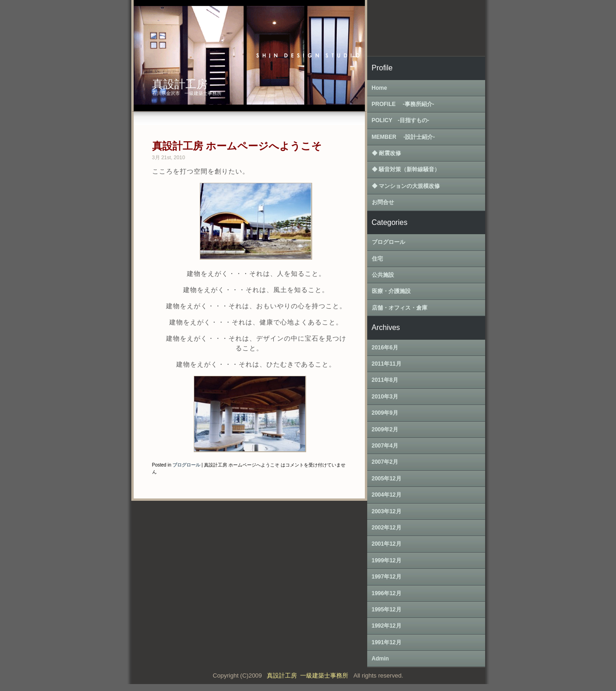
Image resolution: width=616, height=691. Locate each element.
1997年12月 (387, 577)
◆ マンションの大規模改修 (406, 186)
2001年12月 (387, 544)
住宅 (377, 259)
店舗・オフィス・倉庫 (400, 308)
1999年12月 (387, 560)
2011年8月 (385, 380)
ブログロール (186, 465)
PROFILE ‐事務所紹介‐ (403, 104)
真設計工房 (180, 84)
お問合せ (383, 202)
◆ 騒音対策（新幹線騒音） (406, 169)
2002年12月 (387, 528)
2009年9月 (385, 413)
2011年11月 (387, 364)
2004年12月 (387, 495)
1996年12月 (387, 593)
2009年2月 (385, 430)
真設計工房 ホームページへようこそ (237, 146)
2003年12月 (387, 511)
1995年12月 (387, 610)
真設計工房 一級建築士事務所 (309, 675)
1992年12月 (387, 626)
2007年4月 (385, 446)
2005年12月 (387, 479)
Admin (380, 659)
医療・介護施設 (391, 291)
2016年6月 (385, 348)
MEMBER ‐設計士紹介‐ (403, 137)
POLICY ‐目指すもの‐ (400, 120)
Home (379, 88)
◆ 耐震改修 (386, 153)
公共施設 (383, 275)
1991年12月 (387, 642)
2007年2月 (385, 462)
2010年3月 (385, 397)
